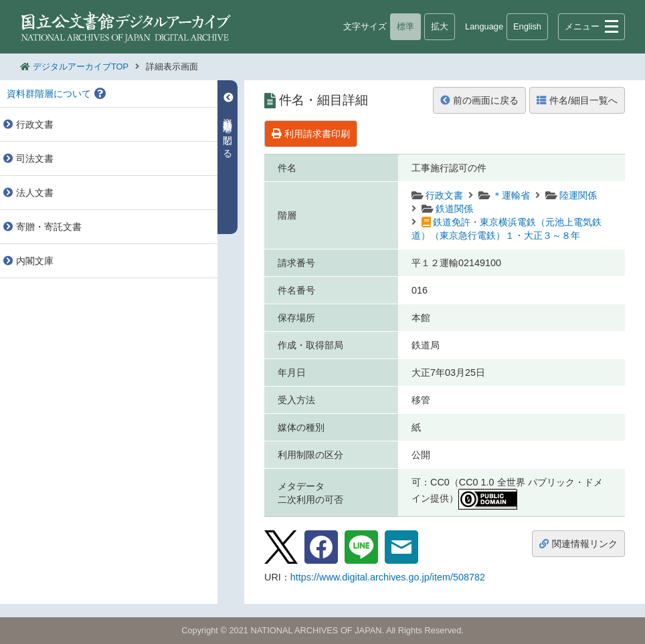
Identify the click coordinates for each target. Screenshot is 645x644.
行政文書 (444, 195)
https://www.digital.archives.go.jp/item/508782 (388, 577)
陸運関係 (578, 195)
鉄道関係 (454, 209)
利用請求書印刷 (311, 134)
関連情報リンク (578, 544)
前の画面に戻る (479, 100)
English (527, 26)
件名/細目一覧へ (577, 100)
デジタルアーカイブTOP (81, 67)
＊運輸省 (511, 195)
